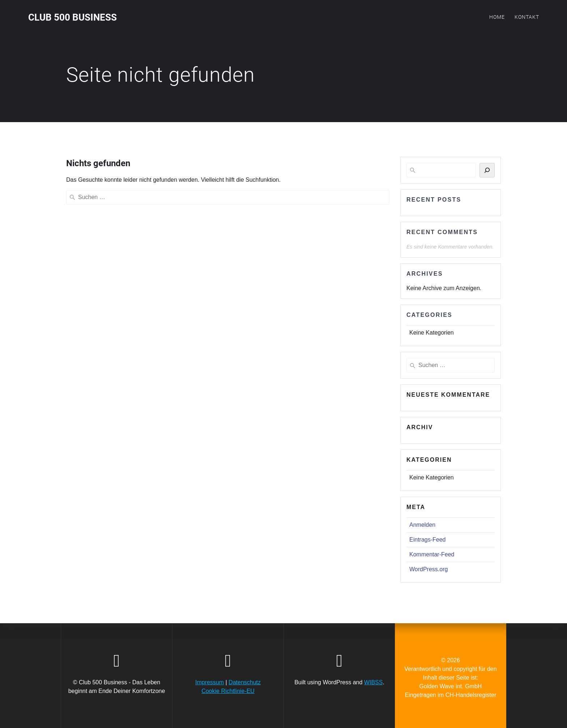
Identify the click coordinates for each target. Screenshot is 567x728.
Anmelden (422, 525)
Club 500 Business (73, 18)
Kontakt (527, 17)
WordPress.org (429, 569)
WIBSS (374, 682)
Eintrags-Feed (428, 540)
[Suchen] (487, 170)
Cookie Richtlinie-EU (228, 691)
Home (497, 17)
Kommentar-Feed (432, 554)
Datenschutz (245, 682)
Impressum (210, 682)
